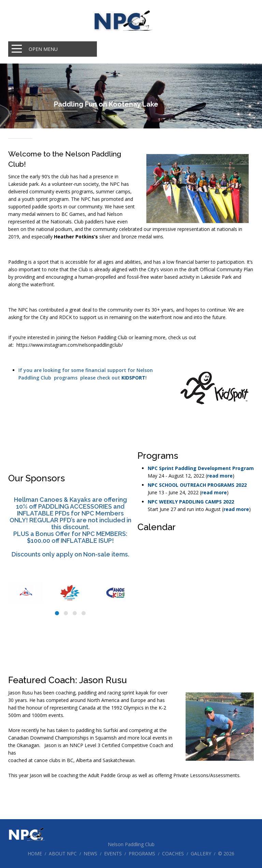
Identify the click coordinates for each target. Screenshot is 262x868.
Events (113, 853)
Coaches (173, 853)
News (90, 853)
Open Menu (43, 49)
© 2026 (226, 853)
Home (35, 853)
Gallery (201, 853)
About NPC (63, 853)
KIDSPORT (133, 378)
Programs (142, 853)
